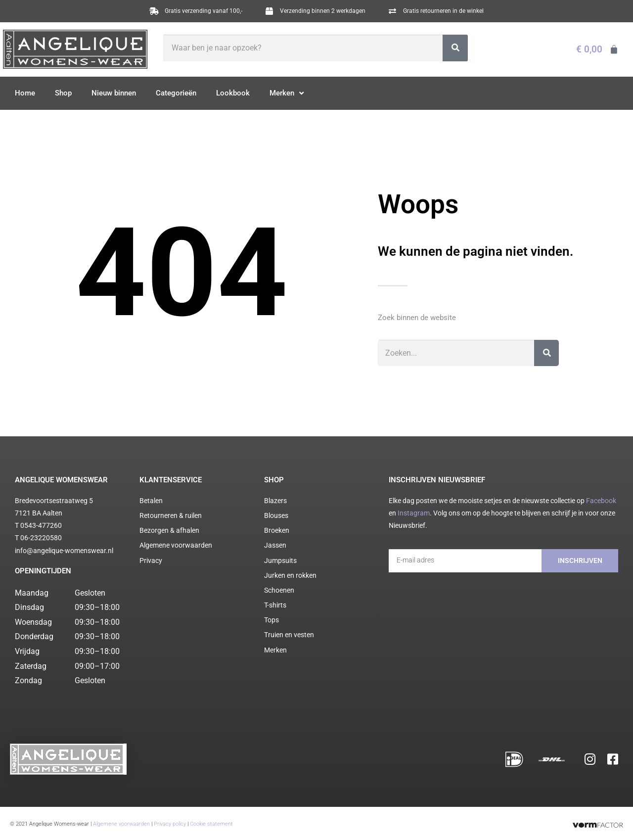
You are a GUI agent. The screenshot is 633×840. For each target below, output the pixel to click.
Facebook (601, 501)
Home (25, 93)
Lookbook (233, 93)
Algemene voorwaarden (121, 819)
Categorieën (176, 93)
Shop (63, 93)
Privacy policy (170, 819)
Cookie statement (211, 819)
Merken (287, 93)
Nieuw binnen (114, 93)
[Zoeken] (455, 48)
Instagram (414, 513)
